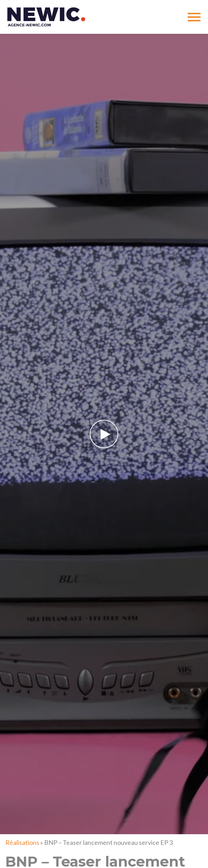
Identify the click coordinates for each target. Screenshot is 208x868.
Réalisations (22, 842)
